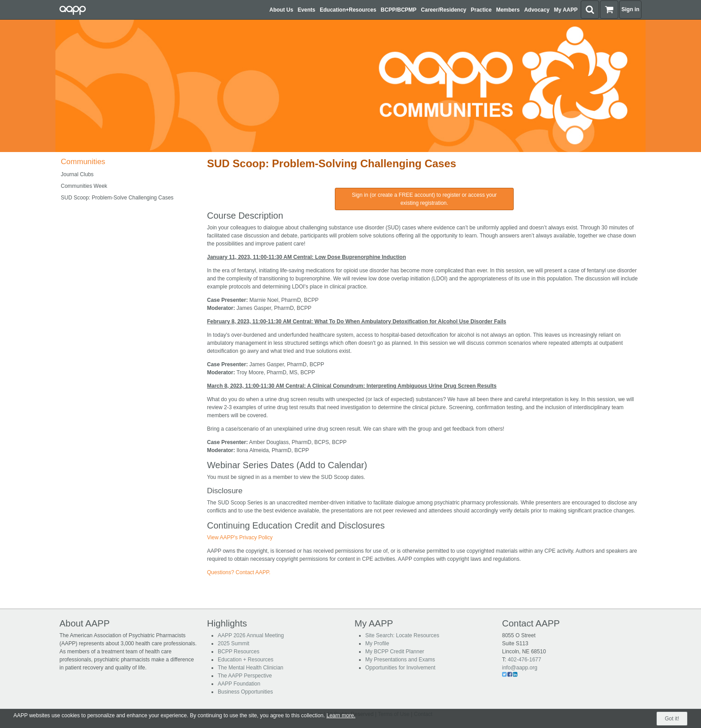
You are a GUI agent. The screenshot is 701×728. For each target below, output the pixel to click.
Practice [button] (481, 10)
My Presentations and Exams (400, 660)
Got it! (672, 719)
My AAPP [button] (566, 10)
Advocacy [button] (537, 10)
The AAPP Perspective (245, 676)
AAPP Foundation (239, 684)
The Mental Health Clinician (251, 668)
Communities (83, 162)
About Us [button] (281, 10)
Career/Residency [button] (444, 10)
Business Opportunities (245, 692)
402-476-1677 (525, 660)
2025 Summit (234, 643)
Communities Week (84, 186)
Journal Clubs (77, 174)
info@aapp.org (520, 668)
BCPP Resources (239, 652)
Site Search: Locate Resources (402, 635)
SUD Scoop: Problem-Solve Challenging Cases (117, 198)
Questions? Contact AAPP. (239, 572)
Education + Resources (245, 660)
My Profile (377, 643)
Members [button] (508, 10)
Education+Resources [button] (348, 10)
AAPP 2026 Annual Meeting (251, 635)
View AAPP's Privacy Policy (240, 538)
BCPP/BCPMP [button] (399, 10)
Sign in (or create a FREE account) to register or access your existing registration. (424, 199)
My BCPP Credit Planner (395, 652)
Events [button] (306, 10)
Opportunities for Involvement (400, 668)
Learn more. (341, 715)
